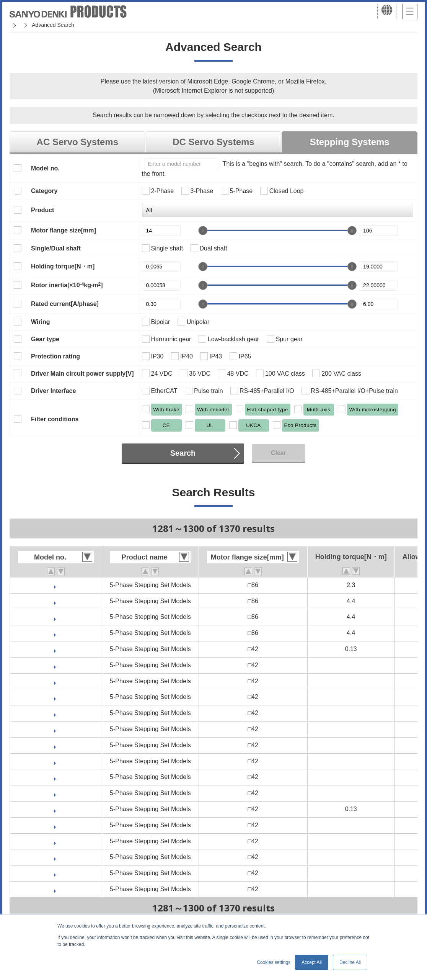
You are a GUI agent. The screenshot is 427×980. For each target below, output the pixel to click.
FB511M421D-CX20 (58, 681)
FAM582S (58, 617)
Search (183, 453)
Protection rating (55, 356)
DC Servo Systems (213, 142)
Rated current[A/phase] (65, 304)
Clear (279, 453)
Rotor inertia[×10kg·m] (67, 285)
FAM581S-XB (58, 585)
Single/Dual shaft (56, 248)
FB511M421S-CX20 (58, 841)
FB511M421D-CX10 (58, 665)
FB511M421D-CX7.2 (58, 745)
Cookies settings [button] (274, 962)
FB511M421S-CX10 (58, 825)
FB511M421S (58, 809)
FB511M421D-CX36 (58, 729)
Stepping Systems (350, 142)
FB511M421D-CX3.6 (58, 697)
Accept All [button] (312, 962)
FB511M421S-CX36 (58, 889)
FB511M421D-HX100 (58, 761)
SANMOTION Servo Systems (70, 25)
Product (42, 210)
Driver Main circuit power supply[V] (82, 374)
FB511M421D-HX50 (58, 793)
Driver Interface (53, 391)
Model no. (45, 168)
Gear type (45, 339)
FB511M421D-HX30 (58, 777)
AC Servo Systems (77, 142)
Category (44, 191)
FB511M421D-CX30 (58, 713)
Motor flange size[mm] (64, 230)
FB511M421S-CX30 (58, 873)
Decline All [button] (350, 962)
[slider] (203, 231)
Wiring (41, 322)
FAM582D (58, 601)
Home (17, 25)
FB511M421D (58, 649)
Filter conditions (55, 419)
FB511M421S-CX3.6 (58, 857)
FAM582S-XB (58, 633)
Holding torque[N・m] (63, 266)
